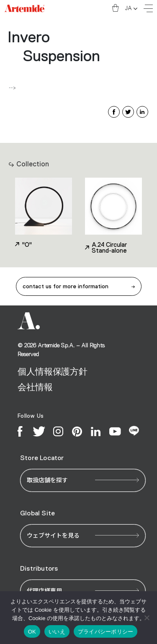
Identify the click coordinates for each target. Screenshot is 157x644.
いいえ (57, 632)
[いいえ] (147, 618)
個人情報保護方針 (53, 372)
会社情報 (35, 387)
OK (32, 632)
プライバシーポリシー (106, 632)
